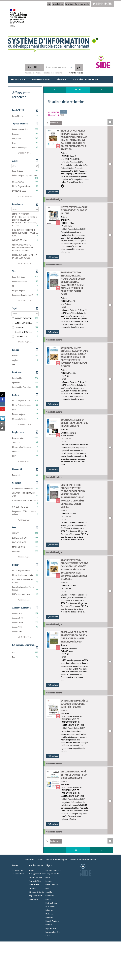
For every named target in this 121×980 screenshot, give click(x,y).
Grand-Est (49, 931)
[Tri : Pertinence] (56, 123)
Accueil (40, 898)
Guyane (48, 938)
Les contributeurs (18, 912)
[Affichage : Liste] (78, 90)
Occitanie (49, 963)
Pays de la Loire (51, 967)
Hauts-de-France (51, 941)
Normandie (49, 956)
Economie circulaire (35, 916)
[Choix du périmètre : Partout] (34, 67)
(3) (25, 637)
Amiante (32, 909)
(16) (25, 153)
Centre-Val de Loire (52, 923)
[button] (25, 116)
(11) (25, 424)
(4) (25, 263)
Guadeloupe (50, 934)
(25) (25, 197)
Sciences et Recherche (36, 931)
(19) (25, 462)
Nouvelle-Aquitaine (52, 960)
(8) (25, 301)
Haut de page (30, 898)
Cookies (73, 898)
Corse (47, 927)
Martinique (49, 952)
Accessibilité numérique (88, 898)
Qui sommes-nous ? (19, 909)
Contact (49, 898)
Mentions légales (61, 898)
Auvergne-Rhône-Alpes (53, 909)
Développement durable (37, 912)
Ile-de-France (50, 945)
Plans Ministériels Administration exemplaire (35, 923)
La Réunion (49, 949)
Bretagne (49, 920)
